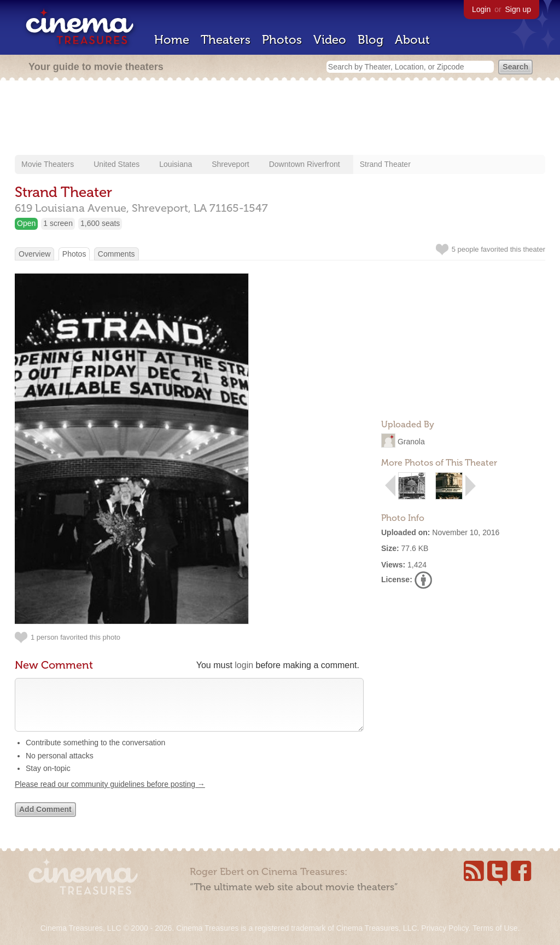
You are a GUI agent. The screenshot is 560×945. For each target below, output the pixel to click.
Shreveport (230, 164)
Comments (116, 254)
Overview (34, 254)
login (244, 665)
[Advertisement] (280, 119)
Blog (371, 40)
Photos (282, 40)
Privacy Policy (445, 928)
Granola (411, 442)
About (412, 40)
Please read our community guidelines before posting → (110, 795)
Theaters (226, 40)
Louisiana (176, 164)
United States (116, 164)
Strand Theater (385, 164)
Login (481, 9)
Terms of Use (495, 928)
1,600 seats (100, 223)
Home (172, 40)
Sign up (518, 9)
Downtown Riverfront (305, 164)
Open (26, 223)
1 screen (58, 223)
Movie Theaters (48, 164)
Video (330, 40)
